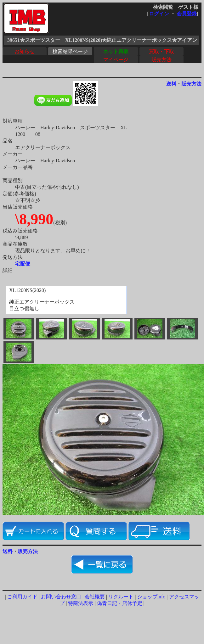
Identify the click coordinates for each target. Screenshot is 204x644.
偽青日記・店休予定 (120, 603)
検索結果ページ (70, 51)
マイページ (116, 60)
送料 (171, 84)
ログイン (159, 14)
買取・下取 (161, 51)
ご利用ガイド (22, 597)
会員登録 (187, 14)
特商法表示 (81, 603)
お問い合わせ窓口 (61, 597)
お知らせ (25, 51)
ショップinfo (151, 597)
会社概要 (95, 597)
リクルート (121, 597)
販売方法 (161, 60)
